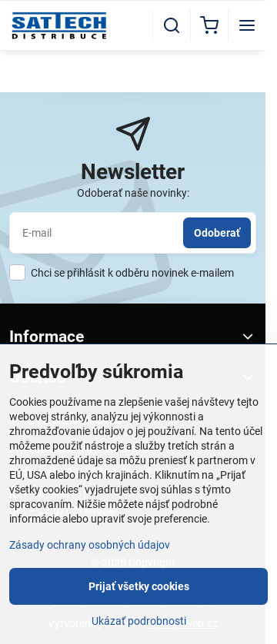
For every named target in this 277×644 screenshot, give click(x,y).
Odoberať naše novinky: (133, 193)
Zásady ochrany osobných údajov (90, 545)
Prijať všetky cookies (139, 586)
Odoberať (217, 233)
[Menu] (247, 25)
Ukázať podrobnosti (139, 621)
